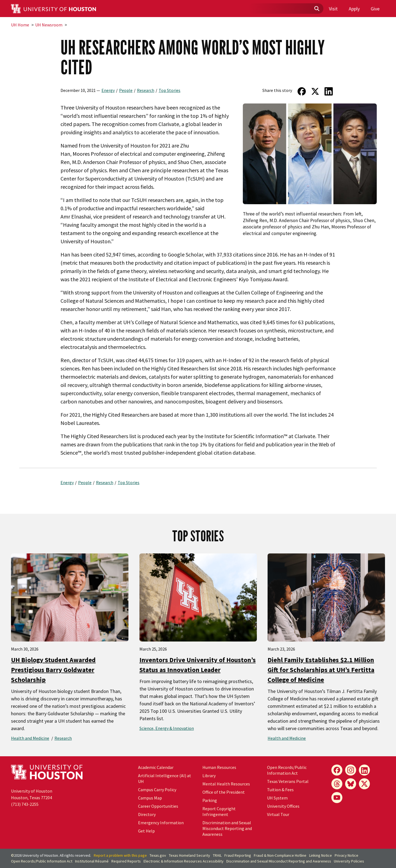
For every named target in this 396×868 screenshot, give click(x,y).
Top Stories (170, 90)
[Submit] (317, 9)
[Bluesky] (351, 784)
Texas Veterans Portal (288, 781)
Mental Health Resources (226, 784)
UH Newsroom (49, 25)
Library (209, 776)
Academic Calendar (156, 767)
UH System (277, 798)
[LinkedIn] (364, 770)
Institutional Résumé (92, 861)
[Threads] (337, 784)
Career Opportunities (158, 806)
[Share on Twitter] (315, 91)
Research (146, 90)
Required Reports (126, 861)
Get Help (146, 831)
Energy (108, 90)
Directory (147, 814)
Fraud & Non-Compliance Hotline (280, 855)
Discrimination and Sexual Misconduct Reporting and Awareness (227, 828)
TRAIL (217, 855)
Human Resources (219, 767)
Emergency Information (161, 823)
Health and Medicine (30, 738)
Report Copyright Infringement (219, 811)
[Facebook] (337, 770)
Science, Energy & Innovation (167, 728)
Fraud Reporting (238, 855)
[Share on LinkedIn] (329, 91)
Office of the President (224, 792)
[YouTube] (337, 798)
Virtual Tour (278, 814)
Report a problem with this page (120, 855)
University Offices (283, 806)
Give (375, 9)
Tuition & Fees (280, 790)
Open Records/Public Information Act (287, 770)
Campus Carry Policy (157, 790)
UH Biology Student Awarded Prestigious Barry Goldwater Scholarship (53, 670)
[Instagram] (351, 770)
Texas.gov (158, 855)
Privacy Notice (346, 855)
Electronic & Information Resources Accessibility (184, 861)
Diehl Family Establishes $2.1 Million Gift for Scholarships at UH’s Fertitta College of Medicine (321, 670)
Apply (354, 9)
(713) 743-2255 (25, 804)
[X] (364, 784)
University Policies (349, 861)
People (126, 90)
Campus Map (150, 798)
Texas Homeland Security (189, 855)
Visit (333, 9)
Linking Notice (321, 855)
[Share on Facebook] (302, 91)
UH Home (20, 25)
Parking (210, 800)
